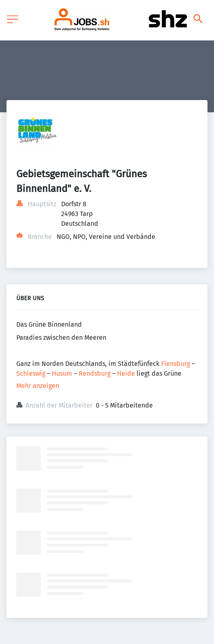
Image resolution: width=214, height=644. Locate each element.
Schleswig (31, 373)
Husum (62, 373)
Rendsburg (95, 373)
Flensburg (175, 364)
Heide (126, 373)
